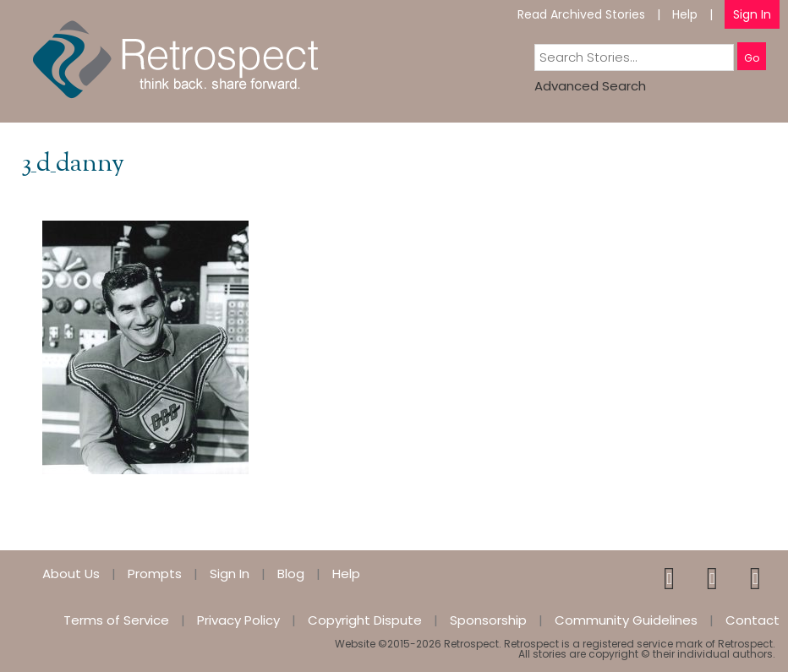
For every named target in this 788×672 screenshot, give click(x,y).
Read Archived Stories (581, 14)
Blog (291, 574)
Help (685, 14)
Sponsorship (488, 620)
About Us (71, 574)
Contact (752, 620)
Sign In (752, 14)
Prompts (155, 574)
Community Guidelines (626, 620)
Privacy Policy (238, 620)
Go (752, 58)
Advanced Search (590, 86)
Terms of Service (116, 620)
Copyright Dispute (365, 620)
